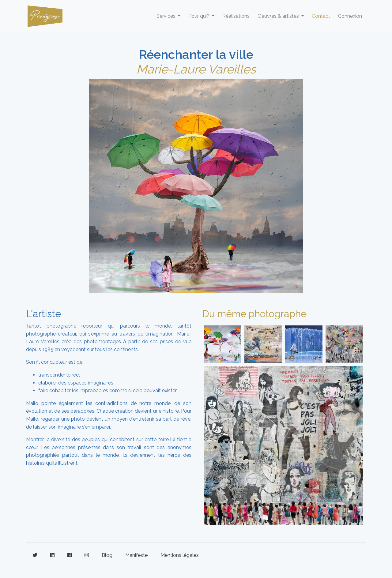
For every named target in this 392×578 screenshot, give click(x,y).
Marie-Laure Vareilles (196, 69)
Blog (107, 555)
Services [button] (167, 16)
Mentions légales (180, 555)
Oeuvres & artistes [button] (279, 16)
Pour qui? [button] (200, 16)
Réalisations (236, 16)
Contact (321, 16)
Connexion (350, 16)
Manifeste (136, 555)
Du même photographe (254, 314)
